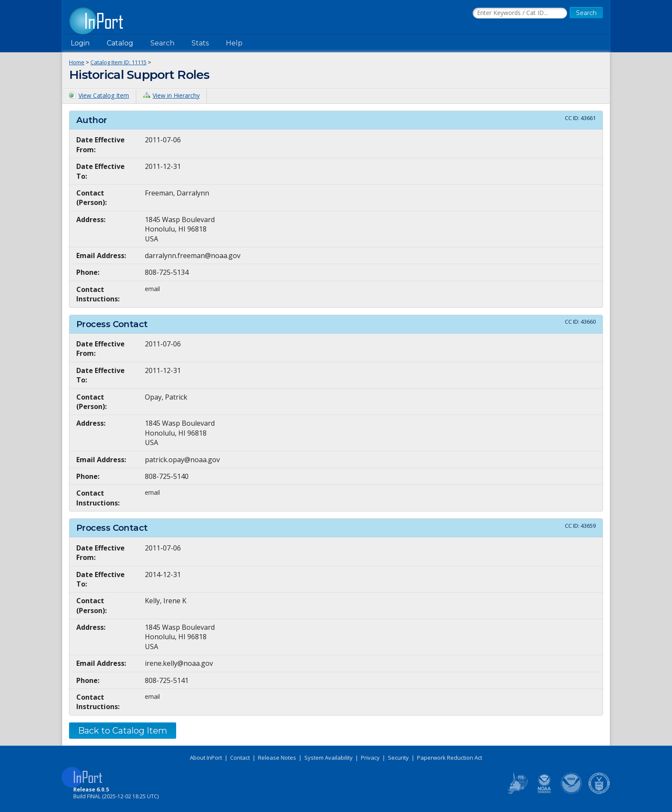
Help (234, 43)
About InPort (206, 758)
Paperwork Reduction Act (450, 758)
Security (398, 758)
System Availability (328, 758)
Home (77, 62)
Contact (240, 758)
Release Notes (277, 758)
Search (162, 43)
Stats (200, 43)
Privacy (370, 758)
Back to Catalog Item (123, 731)
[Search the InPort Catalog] (520, 13)
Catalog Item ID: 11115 (118, 62)
